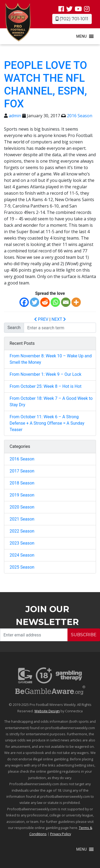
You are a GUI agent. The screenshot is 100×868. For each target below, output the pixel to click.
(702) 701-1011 (72, 19)
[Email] (66, 302)
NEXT (59, 319)
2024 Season (22, 555)
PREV (41, 319)
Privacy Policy (61, 834)
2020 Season (22, 507)
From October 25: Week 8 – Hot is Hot (45, 386)
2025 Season (22, 567)
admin (15, 116)
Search (14, 328)
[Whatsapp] (55, 302)
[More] (76, 302)
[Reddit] (45, 302)
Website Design (47, 711)
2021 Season (22, 519)
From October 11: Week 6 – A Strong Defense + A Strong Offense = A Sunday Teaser (47, 423)
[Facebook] (24, 302)
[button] (81, 36)
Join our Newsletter (47, 615)
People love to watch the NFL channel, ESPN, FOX (46, 85)
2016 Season (80, 116)
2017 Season (22, 471)
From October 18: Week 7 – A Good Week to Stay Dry (51, 402)
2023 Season (22, 543)
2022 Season (22, 531)
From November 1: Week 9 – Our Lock (45, 374)
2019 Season (22, 495)
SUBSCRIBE (84, 635)
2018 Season (22, 483)
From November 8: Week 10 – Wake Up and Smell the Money (51, 359)
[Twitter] (35, 302)
